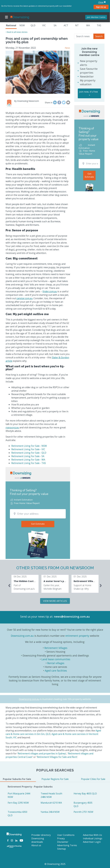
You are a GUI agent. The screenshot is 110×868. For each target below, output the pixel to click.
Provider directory (41, 835)
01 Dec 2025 (50, 577)
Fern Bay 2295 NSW (18, 803)
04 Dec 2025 (20, 577)
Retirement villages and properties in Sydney (42, 753)
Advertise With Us (92, 835)
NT (77, 25)
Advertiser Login (92, 842)
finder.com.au (50, 291)
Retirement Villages (56, 648)
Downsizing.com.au (22, 636)
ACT (66, 25)
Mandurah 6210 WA (51, 803)
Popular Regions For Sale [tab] (55, 779)
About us (36, 845)
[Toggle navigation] (6, 17)
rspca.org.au (12, 427)
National (11, 25)
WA (88, 25)
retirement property (77, 636)
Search (99, 36)
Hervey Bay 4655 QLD (85, 794)
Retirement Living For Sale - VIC (28, 449)
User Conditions (66, 835)
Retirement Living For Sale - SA (28, 456)
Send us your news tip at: (37, 617)
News (68, 48)
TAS (99, 25)
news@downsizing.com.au (72, 617)
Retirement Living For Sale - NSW (29, 446)
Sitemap (62, 849)
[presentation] (9, 585)
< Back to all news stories (17, 32)
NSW (22, 25)
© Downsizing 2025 (55, 864)
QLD (33, 25)
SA (55, 25)
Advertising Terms (67, 845)
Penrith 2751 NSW (83, 812)
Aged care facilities (56, 671)
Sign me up (101, 7)
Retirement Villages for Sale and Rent (57, 757)
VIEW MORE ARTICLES (55, 601)
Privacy (61, 838)
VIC (44, 25)
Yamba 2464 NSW (50, 812)
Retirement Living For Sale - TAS (29, 463)
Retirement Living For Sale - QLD (29, 453)
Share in (49, 103)
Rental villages (56, 663)
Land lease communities (56, 659)
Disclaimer (63, 842)
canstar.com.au (24, 298)
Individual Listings (93, 838)
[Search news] (84, 36)
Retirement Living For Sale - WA (28, 460)
